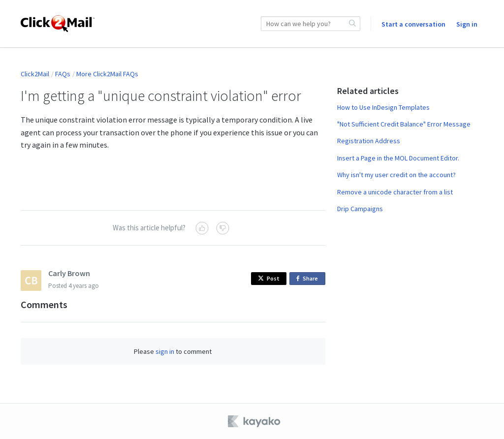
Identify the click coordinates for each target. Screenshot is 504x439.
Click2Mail (35, 74)
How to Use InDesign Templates (383, 107)
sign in (165, 351)
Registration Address (369, 141)
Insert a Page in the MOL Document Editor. (398, 158)
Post (269, 278)
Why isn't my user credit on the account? (396, 175)
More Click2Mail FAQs (107, 74)
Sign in (467, 24)
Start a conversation (413, 24)
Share (309, 279)
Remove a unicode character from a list (395, 192)
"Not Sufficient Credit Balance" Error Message (404, 124)
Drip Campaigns (360, 209)
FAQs (63, 74)
